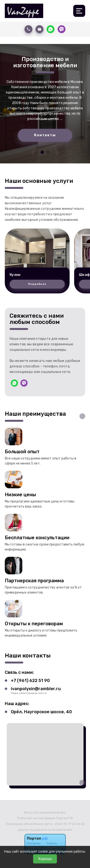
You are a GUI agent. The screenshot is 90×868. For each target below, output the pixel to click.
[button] (42, 152)
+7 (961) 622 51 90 (30, 681)
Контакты (45, 135)
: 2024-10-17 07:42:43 (69, 824)
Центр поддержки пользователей (45, 830)
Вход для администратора (45, 812)
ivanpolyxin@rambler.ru (36, 689)
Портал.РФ (64, 818)
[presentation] (33, 152)
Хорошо (45, 859)
